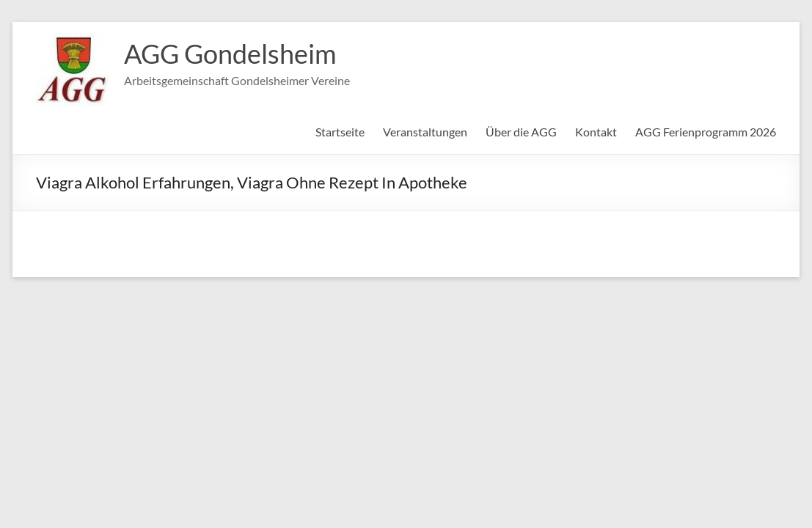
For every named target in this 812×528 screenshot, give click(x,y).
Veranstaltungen (425, 132)
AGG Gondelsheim (230, 54)
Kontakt (596, 132)
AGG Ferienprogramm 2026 (706, 132)
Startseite (340, 132)
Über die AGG (521, 132)
